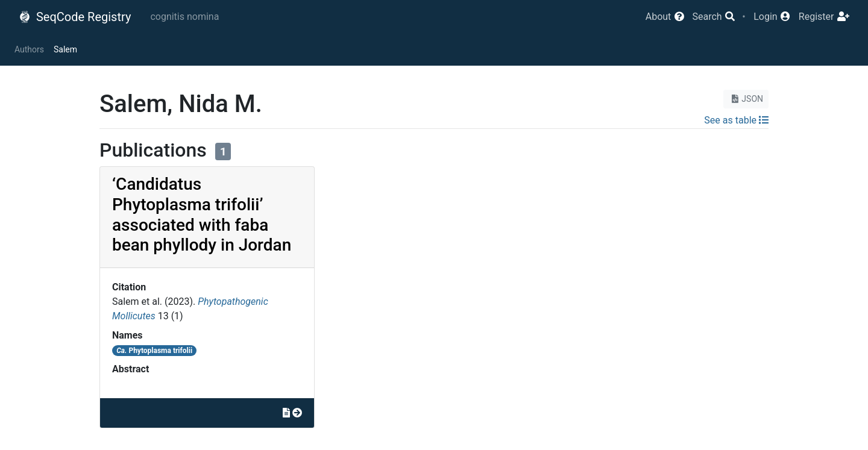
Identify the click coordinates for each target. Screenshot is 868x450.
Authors (29, 49)
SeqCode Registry (75, 17)
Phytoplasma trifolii (154, 351)
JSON (746, 99)
